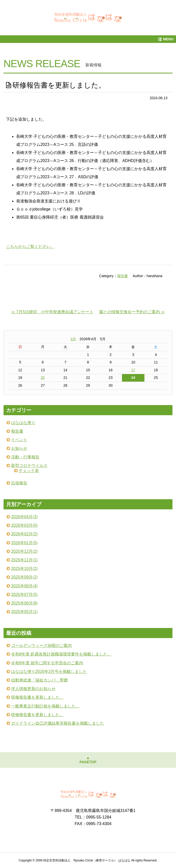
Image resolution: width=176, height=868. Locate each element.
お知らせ (19, 448)
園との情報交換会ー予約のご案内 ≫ (132, 312)
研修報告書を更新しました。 (37, 697)
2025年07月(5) (24, 595)
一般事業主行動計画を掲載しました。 (45, 706)
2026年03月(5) (24, 525)
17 (133, 370)
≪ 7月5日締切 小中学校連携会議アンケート (52, 312)
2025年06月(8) (24, 603)
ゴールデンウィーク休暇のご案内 (41, 646)
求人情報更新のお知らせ (33, 689)
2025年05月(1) (24, 612)
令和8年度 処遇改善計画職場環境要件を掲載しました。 (61, 654)
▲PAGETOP (88, 760)
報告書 (122, 276)
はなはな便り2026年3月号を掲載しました (49, 672)
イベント (19, 440)
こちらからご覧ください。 (30, 246)
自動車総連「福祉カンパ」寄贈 (39, 680)
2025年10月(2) (24, 569)
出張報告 (19, 483)
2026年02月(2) (24, 534)
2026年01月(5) (24, 543)
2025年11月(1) (24, 560)
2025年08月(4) (24, 586)
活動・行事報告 (25, 457)
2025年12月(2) (24, 551)
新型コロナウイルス (29, 466)
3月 (73, 339)
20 (43, 378)
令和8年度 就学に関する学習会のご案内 (47, 663)
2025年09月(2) (24, 577)
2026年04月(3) (24, 517)
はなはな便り (23, 423)
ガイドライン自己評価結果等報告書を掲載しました (58, 723)
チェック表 (29, 471)
